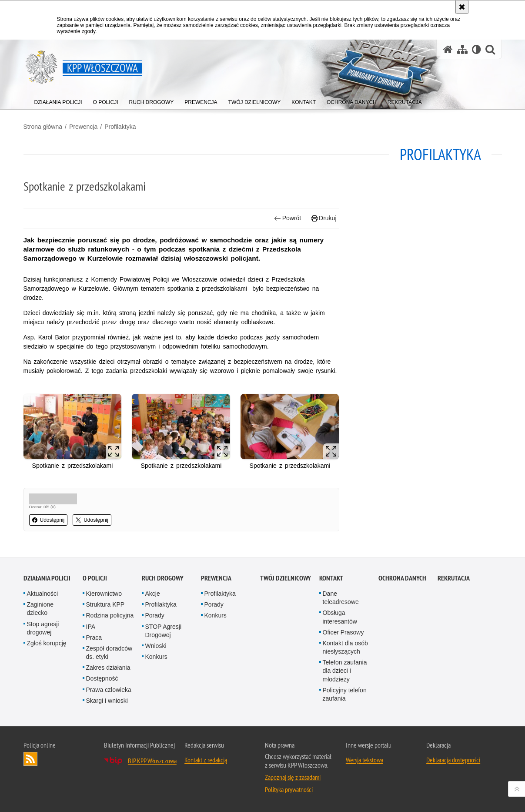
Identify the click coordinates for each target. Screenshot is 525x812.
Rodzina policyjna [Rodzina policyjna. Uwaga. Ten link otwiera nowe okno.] (110, 615)
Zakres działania (108, 668)
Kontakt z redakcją (206, 760)
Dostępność (102, 678)
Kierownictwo (104, 594)
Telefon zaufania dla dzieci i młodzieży (345, 671)
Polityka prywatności (289, 789)
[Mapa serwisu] (462, 49)
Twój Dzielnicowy (286, 578)
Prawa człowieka (109, 690)
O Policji (95, 578)
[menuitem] (58, 100)
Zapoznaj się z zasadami (293, 777)
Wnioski (156, 646)
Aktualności (43, 594)
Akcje (153, 594)
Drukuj (324, 218)
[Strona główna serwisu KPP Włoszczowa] (448, 49)
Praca (94, 638)
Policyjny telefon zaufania (345, 694)
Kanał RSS (30, 759)
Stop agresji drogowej (43, 628)
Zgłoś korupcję (47, 643)
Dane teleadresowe (341, 598)
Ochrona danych (402, 578)
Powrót (288, 218)
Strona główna (43, 127)
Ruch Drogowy (163, 578)
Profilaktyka (120, 127)
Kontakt (331, 578)
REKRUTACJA (454, 578)
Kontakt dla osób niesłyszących (345, 647)
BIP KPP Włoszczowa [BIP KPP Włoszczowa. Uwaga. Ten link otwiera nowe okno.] (152, 761)
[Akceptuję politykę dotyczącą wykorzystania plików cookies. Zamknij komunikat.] (462, 7)
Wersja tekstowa (364, 760)
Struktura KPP (105, 604)
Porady (155, 615)
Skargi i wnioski (107, 701)
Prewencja (83, 127)
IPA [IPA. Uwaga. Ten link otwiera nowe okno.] (91, 627)
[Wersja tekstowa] (477, 49)
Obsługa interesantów (340, 617)
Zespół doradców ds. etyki (109, 653)
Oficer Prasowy (343, 632)
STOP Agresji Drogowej (164, 631)
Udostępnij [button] (48, 520)
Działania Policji (47, 578)
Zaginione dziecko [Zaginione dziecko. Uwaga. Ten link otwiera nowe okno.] (40, 609)
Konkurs (156, 657)
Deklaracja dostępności (453, 760)
